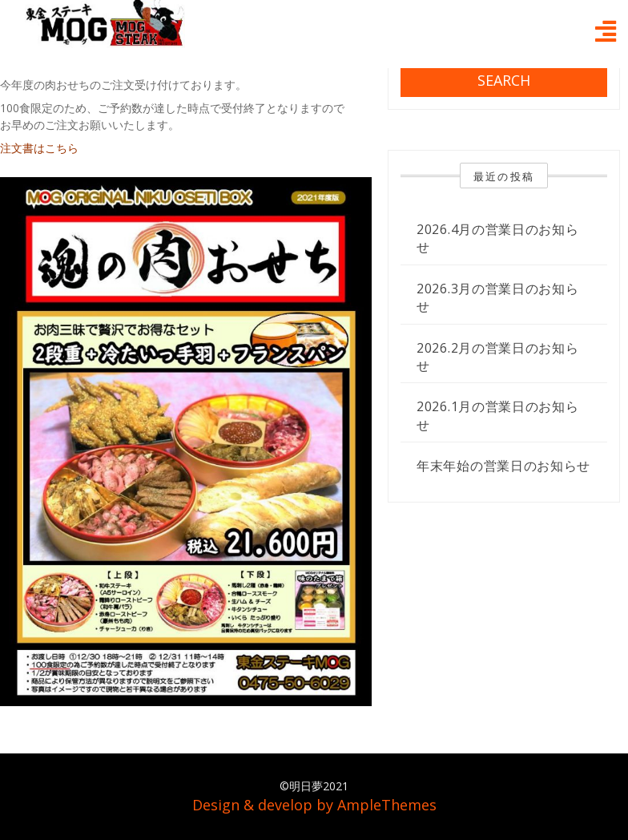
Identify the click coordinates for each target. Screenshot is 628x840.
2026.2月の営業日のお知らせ (498, 357)
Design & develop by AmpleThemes (314, 805)
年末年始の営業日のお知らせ (503, 466)
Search (504, 80)
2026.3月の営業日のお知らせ (498, 297)
